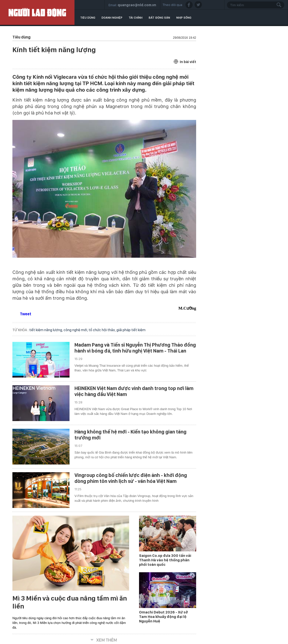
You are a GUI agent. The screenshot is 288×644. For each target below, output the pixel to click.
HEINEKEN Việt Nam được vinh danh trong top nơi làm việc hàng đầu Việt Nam (134, 391)
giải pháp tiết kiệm (131, 330)
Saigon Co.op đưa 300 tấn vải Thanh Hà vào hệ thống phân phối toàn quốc (165, 560)
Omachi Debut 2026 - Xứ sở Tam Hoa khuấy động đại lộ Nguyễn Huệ (163, 617)
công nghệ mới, (76, 330)
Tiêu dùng (88, 18)
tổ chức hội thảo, (103, 330)
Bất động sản (159, 18)
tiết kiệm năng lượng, (46, 330)
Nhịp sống (184, 18)
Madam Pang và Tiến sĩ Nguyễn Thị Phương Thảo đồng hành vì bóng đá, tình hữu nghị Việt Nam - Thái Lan (135, 348)
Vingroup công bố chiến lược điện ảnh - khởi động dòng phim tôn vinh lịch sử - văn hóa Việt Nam (131, 478)
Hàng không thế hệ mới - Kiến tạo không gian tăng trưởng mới (130, 435)
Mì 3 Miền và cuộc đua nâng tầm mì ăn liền (70, 602)
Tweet (26, 314)
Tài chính (136, 18)
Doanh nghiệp (112, 18)
